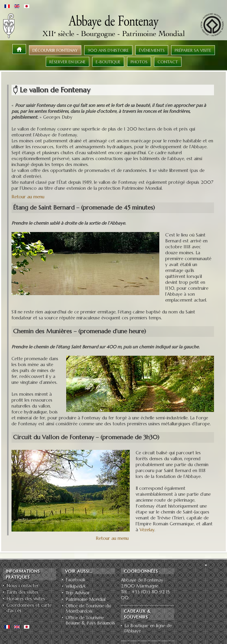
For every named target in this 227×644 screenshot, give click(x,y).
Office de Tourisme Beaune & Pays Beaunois (90, 620)
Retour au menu (28, 197)
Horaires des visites (26, 599)
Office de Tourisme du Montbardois (88, 608)
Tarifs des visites (22, 592)
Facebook (76, 580)
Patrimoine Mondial (86, 599)
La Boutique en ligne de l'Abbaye (148, 628)
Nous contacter (23, 586)
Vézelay (147, 530)
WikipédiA (76, 586)
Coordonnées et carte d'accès (29, 608)
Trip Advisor (78, 593)
